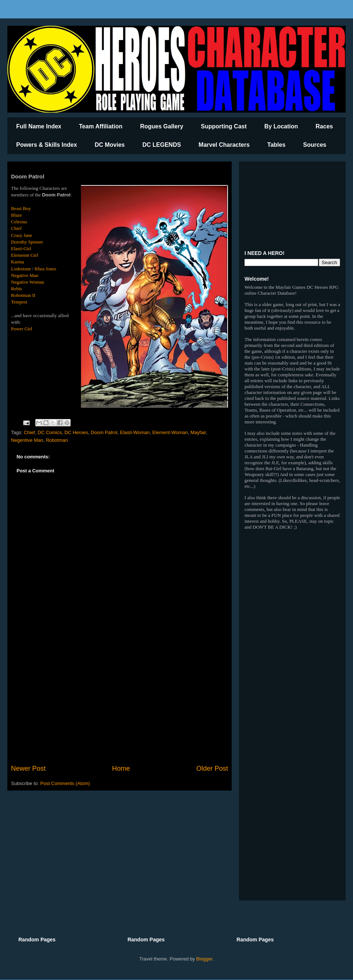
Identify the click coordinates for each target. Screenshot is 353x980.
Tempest (19, 302)
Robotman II (23, 295)
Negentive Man (27, 440)
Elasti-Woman (135, 432)
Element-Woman (170, 432)
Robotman (57, 440)
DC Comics (50, 432)
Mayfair (198, 432)
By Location (281, 126)
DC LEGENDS (162, 145)
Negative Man (25, 275)
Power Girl (22, 329)
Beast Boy (21, 208)
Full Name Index (39, 126)
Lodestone (21, 269)
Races (324, 126)
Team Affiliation (101, 126)
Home (121, 768)
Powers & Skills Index (47, 145)
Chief (16, 228)
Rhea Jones (45, 269)
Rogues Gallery (162, 126)
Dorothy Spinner (27, 242)
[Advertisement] (120, 703)
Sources (315, 145)
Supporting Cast (224, 126)
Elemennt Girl (25, 255)
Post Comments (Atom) (65, 783)
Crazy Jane (22, 235)
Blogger (204, 959)
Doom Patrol (104, 432)
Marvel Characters (224, 145)
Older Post (212, 768)
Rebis (17, 289)
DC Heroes (76, 432)
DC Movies (110, 145)
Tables (277, 145)
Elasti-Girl (21, 248)
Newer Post (28, 768)
